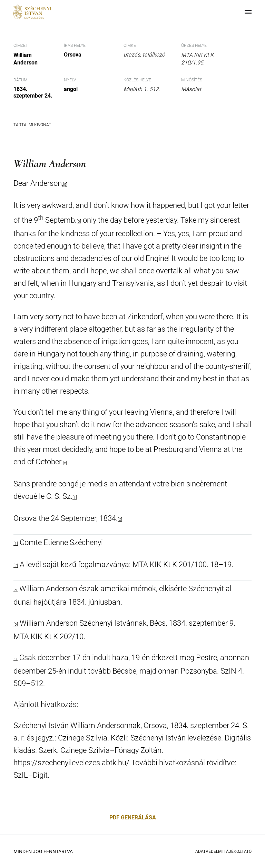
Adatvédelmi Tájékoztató (223, 851)
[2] (120, 519)
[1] (75, 497)
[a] (16, 590)
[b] (16, 624)
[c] (65, 463)
